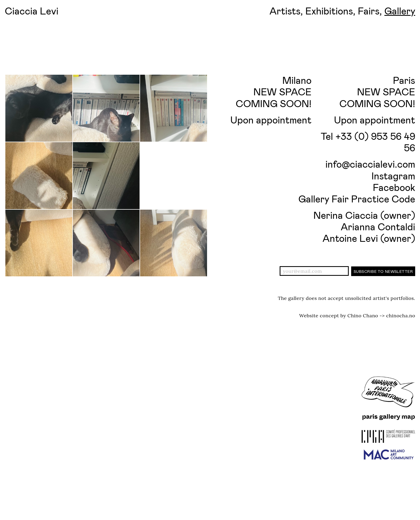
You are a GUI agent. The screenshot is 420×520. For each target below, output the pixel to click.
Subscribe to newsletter (383, 271)
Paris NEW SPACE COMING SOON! (377, 91)
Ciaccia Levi (32, 11)
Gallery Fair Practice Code (357, 199)
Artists (285, 11)
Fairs (369, 11)
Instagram (393, 176)
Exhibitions (329, 11)
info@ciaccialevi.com (370, 164)
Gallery (400, 11)
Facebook (394, 187)
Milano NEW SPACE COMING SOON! (274, 91)
